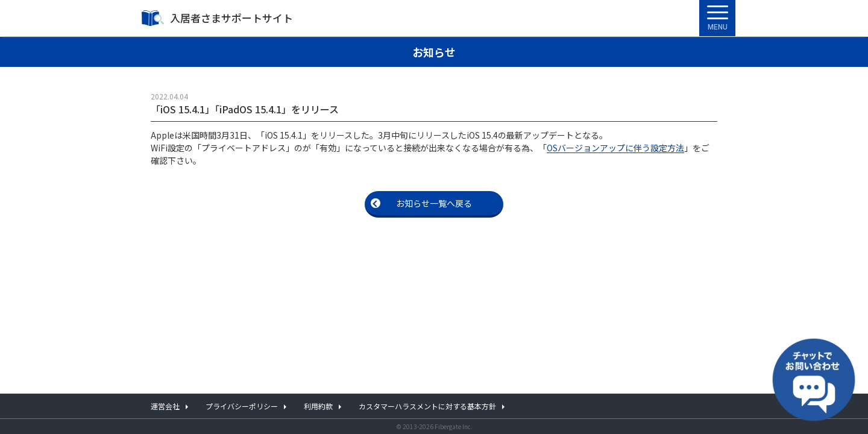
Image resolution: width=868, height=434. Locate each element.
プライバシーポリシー (242, 406)
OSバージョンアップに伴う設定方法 (615, 148)
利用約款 (318, 406)
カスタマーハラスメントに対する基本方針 (427, 406)
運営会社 (165, 406)
